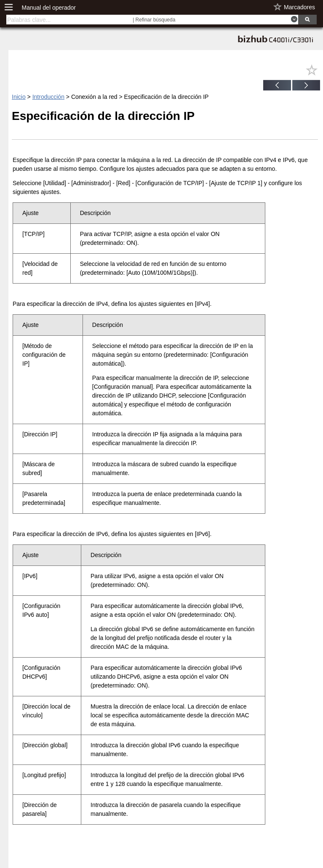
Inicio (19, 97)
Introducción (48, 97)
